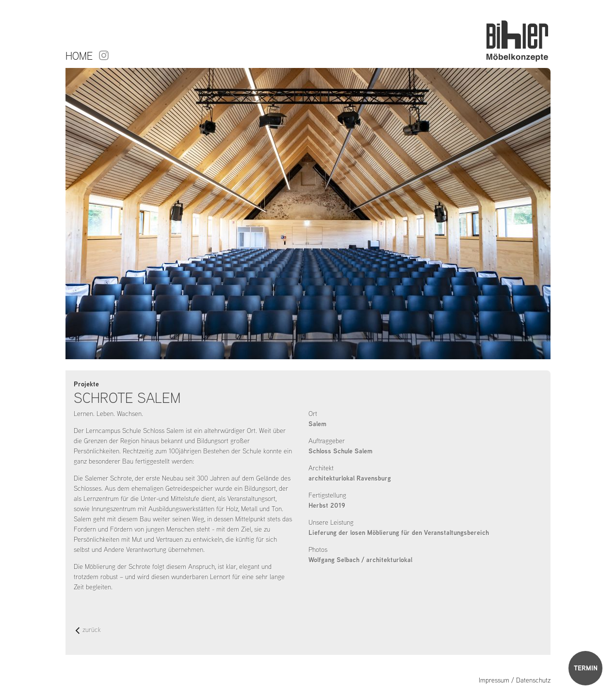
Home (79, 56)
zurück (88, 630)
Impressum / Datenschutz (515, 680)
